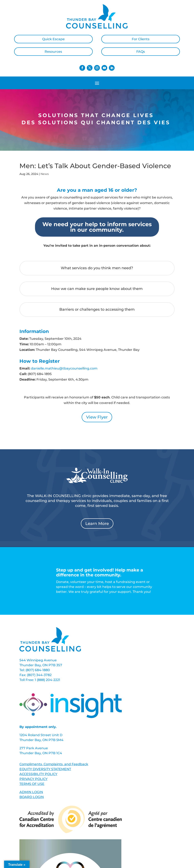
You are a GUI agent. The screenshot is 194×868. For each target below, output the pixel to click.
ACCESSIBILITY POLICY (38, 774)
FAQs (141, 52)
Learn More (97, 524)
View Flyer (97, 417)
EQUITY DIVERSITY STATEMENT (45, 769)
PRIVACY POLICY (33, 779)
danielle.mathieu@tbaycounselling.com (64, 368)
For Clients (141, 39)
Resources (53, 52)
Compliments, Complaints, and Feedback (54, 764)
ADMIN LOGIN (31, 792)
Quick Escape (53, 39)
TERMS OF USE (32, 784)
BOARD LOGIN (32, 797)
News (45, 174)
